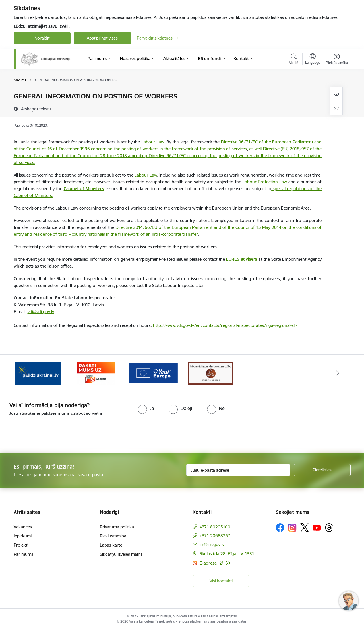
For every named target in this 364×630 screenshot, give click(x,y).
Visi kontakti (221, 581)
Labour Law (146, 175)
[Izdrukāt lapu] (336, 94)
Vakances (23, 527)
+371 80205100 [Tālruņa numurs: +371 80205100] (215, 527)
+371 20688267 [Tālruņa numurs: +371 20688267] (215, 536)
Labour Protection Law (265, 182)
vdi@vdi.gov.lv (41, 312)
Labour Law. (153, 142)
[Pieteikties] (322, 470)
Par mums (23, 554)
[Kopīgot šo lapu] (336, 108)
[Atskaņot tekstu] (36, 109)
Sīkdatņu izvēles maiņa (121, 554)
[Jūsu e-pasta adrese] (238, 470)
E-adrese (209, 563)
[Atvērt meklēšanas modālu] (294, 60)
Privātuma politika (117, 527)
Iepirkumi (23, 536)
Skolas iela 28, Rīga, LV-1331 (227, 554)
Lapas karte (111, 545)
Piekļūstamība (113, 536)
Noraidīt (42, 38)
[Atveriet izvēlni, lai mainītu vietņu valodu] (313, 59)
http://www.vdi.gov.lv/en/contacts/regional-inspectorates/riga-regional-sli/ (225, 325)
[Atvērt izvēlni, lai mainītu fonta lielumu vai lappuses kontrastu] (337, 60)
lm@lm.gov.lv (212, 544)
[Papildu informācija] (228, 563)
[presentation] (47, 432)
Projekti (21, 545)
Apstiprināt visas (102, 38)
